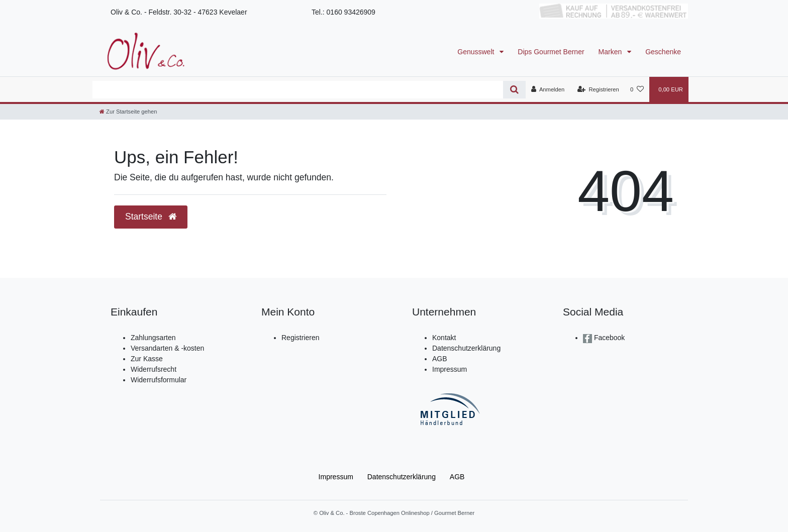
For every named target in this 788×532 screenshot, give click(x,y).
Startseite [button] (151, 217)
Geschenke (663, 52)
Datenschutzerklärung (466, 348)
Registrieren (300, 338)
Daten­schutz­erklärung (402, 477)
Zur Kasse (147, 359)
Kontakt (444, 338)
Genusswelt (477, 52)
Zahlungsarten (153, 338)
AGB (440, 359)
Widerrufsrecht (154, 369)
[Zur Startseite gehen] (128, 112)
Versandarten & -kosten (167, 348)
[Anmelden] (548, 89)
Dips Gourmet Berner (551, 52)
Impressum (450, 369)
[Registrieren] (598, 89)
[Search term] (298, 90)
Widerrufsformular (159, 380)
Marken (611, 52)
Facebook (608, 338)
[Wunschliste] (637, 89)
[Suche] (514, 90)
